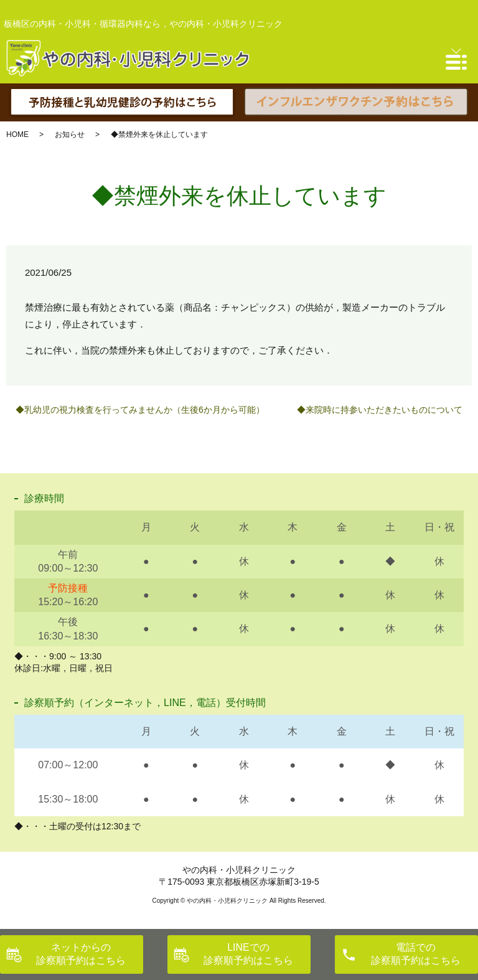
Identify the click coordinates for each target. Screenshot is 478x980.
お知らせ (70, 134)
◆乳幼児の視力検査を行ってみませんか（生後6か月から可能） (140, 410)
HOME (17, 134)
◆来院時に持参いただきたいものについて (380, 410)
